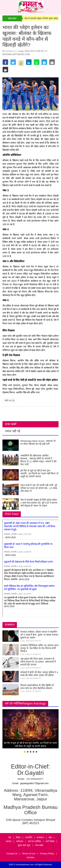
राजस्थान (10, 625)
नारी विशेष (50, 841)
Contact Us (12, 854)
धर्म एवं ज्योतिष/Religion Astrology (25, 704)
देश (10, 837)
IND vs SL (10, 400)
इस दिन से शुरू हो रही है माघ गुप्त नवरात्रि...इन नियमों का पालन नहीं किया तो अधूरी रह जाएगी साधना (39, 473)
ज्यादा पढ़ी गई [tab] (13, 431)
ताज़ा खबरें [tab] (11, 424)
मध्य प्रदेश (39, 845)
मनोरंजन (20, 841)
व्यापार (9, 841)
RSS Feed (12, 514)
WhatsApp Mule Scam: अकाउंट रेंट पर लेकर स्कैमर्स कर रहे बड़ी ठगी (38, 442)
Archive (30, 857)
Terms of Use (29, 854)
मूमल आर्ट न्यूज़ (24, 845)
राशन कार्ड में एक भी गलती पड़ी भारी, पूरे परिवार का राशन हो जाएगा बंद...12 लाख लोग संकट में (39, 488)
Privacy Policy (47, 854)
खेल (50, 837)
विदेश (18, 837)
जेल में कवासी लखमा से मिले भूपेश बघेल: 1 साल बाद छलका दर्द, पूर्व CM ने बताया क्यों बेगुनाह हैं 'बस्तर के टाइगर (39, 503)
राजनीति (29, 837)
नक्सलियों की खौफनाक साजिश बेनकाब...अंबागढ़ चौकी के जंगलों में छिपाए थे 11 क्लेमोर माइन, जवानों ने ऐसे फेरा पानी (38, 460)
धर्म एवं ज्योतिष (34, 841)
